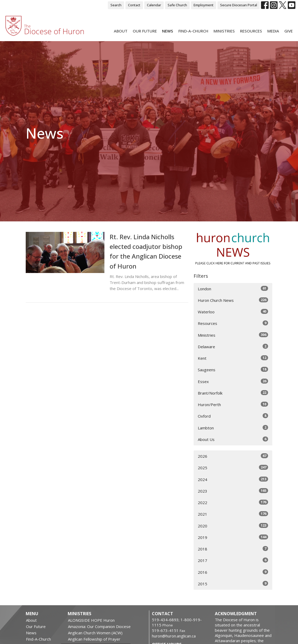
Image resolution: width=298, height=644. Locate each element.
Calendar (154, 5)
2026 (233, 456)
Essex (233, 381)
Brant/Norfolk (233, 393)
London (233, 289)
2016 (233, 572)
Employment (204, 5)
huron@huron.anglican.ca (174, 636)
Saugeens (233, 370)
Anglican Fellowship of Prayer (94, 639)
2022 (233, 502)
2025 (233, 468)
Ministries (224, 31)
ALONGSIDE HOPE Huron (91, 620)
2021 (233, 514)
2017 (233, 560)
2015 (233, 584)
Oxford (233, 416)
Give (289, 31)
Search (116, 5)
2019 (233, 537)
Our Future (145, 31)
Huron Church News (233, 300)
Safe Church (177, 5)
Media (273, 31)
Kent (233, 358)
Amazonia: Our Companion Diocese (99, 626)
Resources (251, 31)
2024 (233, 479)
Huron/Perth (233, 404)
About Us (233, 439)
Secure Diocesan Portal (239, 5)
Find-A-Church (193, 31)
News (168, 31)
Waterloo (233, 312)
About (121, 31)
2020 (233, 526)
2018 (233, 549)
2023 (233, 491)
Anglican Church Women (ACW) (95, 633)
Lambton (233, 428)
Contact (134, 5)
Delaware (233, 346)
